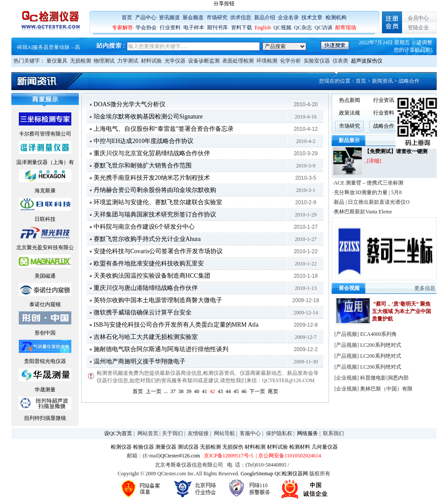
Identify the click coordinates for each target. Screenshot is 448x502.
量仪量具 (57, 61)
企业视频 (346, 378)
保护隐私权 (279, 433)
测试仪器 (188, 447)
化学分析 (290, 61)
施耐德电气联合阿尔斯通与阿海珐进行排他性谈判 (161, 349)
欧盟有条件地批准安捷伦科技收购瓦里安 (149, 263)
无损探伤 (233, 447)
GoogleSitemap (257, 474)
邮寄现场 (346, 28)
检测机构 (336, 17)
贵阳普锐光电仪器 (45, 361)
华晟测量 (45, 390)
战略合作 (384, 126)
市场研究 (217, 17)
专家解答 (122, 28)
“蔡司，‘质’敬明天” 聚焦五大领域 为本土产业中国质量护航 (401, 311)
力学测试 (128, 61)
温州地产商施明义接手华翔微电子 (140, 361)
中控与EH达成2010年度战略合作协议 (144, 141)
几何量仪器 (325, 447)
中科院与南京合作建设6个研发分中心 (144, 227)
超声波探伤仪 (367, 61)
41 (205, 391)
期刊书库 (217, 28)
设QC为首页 (118, 433)
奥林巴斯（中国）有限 (386, 389)
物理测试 (104, 61)
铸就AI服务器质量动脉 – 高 (49, 47)
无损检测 (80, 61)
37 (173, 391)
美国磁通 (45, 276)
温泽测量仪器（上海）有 (45, 162)
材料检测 (255, 447)
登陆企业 (418, 28)
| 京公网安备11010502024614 (288, 456)
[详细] (374, 161)
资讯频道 (169, 17)
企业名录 (288, 17)
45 (236, 391)
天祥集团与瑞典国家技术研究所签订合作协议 (155, 214)
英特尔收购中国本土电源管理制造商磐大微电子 (158, 300)
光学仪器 (175, 61)
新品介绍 (265, 17)
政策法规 (350, 113)
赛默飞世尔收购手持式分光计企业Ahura (147, 239)
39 (189, 391)
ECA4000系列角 (378, 334)
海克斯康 (45, 191)
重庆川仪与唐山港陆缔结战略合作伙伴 (146, 288)
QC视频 (282, 28)
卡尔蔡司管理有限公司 (45, 134)
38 (181, 391)
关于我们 (172, 433)
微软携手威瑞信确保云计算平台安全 (143, 312)
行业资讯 (384, 100)
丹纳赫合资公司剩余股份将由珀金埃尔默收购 (155, 190)
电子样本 (194, 28)
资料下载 (241, 28)
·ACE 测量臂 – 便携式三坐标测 (368, 183)
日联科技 (45, 219)
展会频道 (193, 17)
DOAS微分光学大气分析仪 (129, 104)
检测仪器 (121, 447)
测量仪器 (166, 447)
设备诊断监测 (204, 61)
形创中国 (45, 333)
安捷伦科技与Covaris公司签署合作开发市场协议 (158, 251)
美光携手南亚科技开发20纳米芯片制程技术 (152, 178)
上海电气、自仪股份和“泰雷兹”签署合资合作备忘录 (164, 129)
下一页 (257, 391)
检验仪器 (143, 447)
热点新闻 (350, 100)
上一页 (154, 391)
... (166, 391)
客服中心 (250, 433)
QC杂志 (303, 28)
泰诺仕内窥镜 (45, 304)
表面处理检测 (238, 61)
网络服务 (308, 433)
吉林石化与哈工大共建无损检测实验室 (146, 337)
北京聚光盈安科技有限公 (45, 248)
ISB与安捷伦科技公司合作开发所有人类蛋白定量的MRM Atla (176, 325)
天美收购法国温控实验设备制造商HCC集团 (152, 276)
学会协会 (146, 28)
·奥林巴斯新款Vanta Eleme (362, 212)
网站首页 (148, 433)
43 (220, 391)
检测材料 (300, 447)
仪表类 (340, 61)
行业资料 (170, 28)
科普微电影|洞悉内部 (384, 378)
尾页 (273, 391)
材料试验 (151, 61)
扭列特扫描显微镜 (45, 418)
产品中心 (146, 17)
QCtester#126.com (180, 456)
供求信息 (241, 17)
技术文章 (312, 17)
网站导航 (224, 433)
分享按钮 (224, 3)
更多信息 (425, 288)
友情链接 (198, 433)
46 (244, 391)
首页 (127, 17)
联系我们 (333, 433)
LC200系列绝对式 (380, 345)
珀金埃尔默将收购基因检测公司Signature (148, 117)
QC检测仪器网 (292, 474)
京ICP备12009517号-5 (229, 456)
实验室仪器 (317, 61)
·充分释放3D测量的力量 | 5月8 (367, 192)
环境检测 (267, 61)
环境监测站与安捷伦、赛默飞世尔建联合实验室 (158, 202)
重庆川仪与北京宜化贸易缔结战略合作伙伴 (152, 153)
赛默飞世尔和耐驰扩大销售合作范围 (143, 166)
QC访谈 (324, 28)
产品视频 (346, 334)
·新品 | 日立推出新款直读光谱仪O (371, 202)
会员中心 (418, 18)
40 (197, 391)
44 (228, 391)
